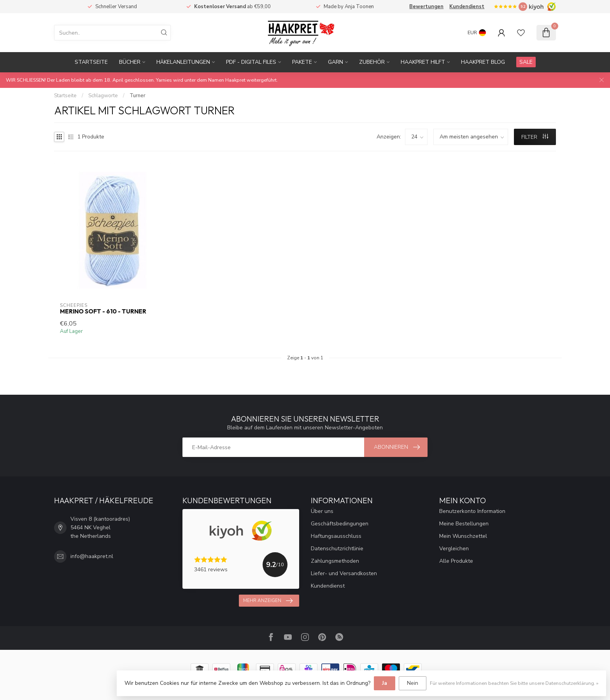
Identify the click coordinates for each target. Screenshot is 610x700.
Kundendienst (467, 7)
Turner (138, 96)
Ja (385, 683)
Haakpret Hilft (423, 62)
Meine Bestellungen (464, 524)
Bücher (130, 62)
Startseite (91, 62)
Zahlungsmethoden (335, 561)
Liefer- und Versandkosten (344, 573)
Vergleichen (454, 549)
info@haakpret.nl (92, 556)
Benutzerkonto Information (472, 511)
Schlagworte (103, 96)
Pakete (302, 62)
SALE (526, 62)
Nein (413, 683)
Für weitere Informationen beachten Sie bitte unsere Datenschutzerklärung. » (514, 683)
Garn (336, 62)
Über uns (322, 511)
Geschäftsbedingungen (340, 524)
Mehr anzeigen (268, 601)
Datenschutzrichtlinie (337, 549)
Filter (535, 137)
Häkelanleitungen (183, 62)
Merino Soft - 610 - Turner (103, 311)
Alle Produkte (456, 561)
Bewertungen (426, 7)
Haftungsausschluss (336, 536)
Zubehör (372, 62)
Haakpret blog (483, 62)
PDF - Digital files (251, 62)
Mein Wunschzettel (463, 536)
